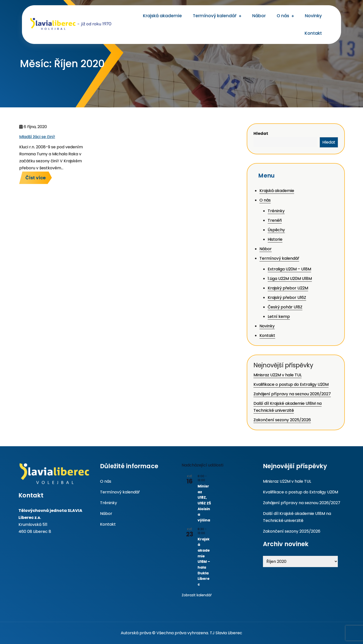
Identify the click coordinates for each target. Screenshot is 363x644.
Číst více (36, 178)
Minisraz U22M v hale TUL (278, 375)
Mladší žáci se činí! (37, 137)
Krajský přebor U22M (288, 288)
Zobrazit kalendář (197, 595)
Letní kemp (279, 317)
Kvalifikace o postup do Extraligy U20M (291, 384)
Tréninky (276, 211)
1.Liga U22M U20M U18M (290, 279)
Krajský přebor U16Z (287, 298)
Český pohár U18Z (285, 307)
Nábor (259, 16)
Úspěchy (276, 230)
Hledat (261, 133)
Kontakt (313, 33)
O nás (283, 16)
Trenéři (275, 220)
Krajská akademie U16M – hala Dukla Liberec (204, 562)
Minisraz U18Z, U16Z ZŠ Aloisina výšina (204, 503)
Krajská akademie (162, 16)
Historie (275, 239)
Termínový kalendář (215, 16)
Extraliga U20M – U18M (289, 269)
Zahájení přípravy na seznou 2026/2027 (292, 394)
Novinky (313, 16)
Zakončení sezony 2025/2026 (282, 420)
